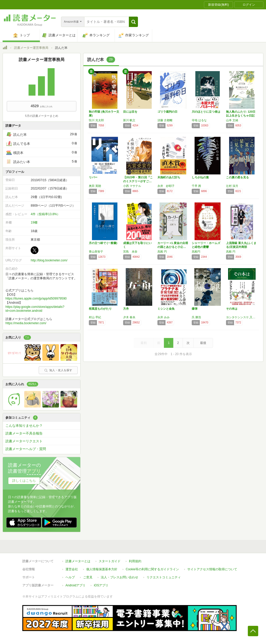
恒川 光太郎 (96, 120)
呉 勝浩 (196, 317)
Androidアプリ (75, 585)
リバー (93, 177)
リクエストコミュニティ (164, 577)
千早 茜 (196, 186)
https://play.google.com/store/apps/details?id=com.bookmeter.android (35, 309)
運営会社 (72, 569)
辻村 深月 (232, 186)
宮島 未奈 (130, 252)
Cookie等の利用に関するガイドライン (152, 569)
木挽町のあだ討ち (169, 177)
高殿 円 (162, 252)
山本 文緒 (232, 120)
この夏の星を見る (237, 177)
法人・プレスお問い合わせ (119, 577)
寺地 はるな (199, 120)
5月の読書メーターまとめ (41, 116)
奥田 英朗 (95, 186)
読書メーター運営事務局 (31, 48)
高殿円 (196, 252)
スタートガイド (110, 561)
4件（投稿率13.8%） (45, 214)
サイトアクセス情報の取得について (212, 569)
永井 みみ (164, 317)
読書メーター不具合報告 (24, 433)
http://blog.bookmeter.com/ (49, 260)
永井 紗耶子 (166, 186)
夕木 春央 (129, 317)
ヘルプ (70, 577)
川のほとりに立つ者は (206, 112)
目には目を (130, 112)
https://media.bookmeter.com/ (26, 323)
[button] (133, 22)
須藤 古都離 (165, 120)
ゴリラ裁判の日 (167, 112)
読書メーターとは (78, 561)
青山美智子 (96, 252)
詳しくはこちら (24, 481)
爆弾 (195, 309)
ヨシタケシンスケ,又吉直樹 (242, 317)
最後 (203, 343)
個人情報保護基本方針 (102, 569)
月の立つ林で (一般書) (103, 243)
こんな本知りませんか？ (24, 426)
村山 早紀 (95, 317)
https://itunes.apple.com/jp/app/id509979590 (36, 299)
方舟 (126, 309)
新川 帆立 (129, 120)
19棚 (34, 222)
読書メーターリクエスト (24, 441)
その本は (232, 309)
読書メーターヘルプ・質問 (26, 449)
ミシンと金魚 (166, 309)
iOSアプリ (101, 585)
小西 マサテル (132, 186)
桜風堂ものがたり (100, 309)
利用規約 (135, 561)
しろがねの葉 (200, 177)
